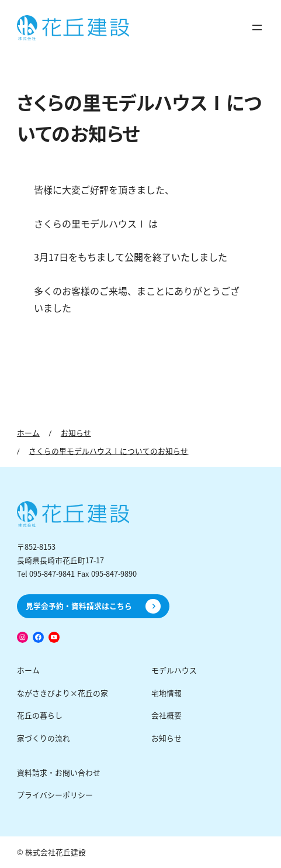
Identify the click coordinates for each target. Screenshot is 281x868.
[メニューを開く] (257, 27)
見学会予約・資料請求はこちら (79, 606)
